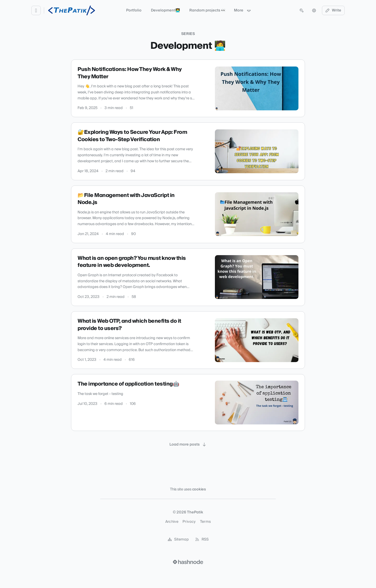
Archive (172, 522)
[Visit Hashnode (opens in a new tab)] (188, 562)
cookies (199, 489)
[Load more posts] (188, 445)
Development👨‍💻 (165, 10)
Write (333, 10)
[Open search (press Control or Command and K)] (302, 10)
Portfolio (134, 10)
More (243, 10)
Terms (205, 522)
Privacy (189, 522)
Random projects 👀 (207, 10)
